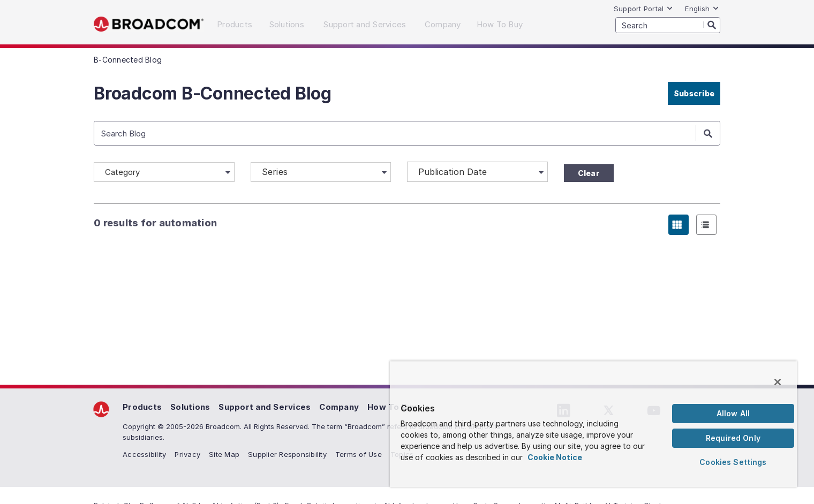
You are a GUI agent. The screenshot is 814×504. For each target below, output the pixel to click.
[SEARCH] (668, 25)
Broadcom (149, 24)
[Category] (164, 172)
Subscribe (694, 93)
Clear (589, 173)
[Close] (778, 382)
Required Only (733, 438)
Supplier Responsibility (287, 454)
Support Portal (644, 9)
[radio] (679, 225)
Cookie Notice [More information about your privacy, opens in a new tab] (555, 457)
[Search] (712, 25)
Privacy (187, 454)
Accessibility (144, 454)
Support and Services (265, 407)
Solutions (190, 407)
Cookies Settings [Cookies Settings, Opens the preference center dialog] (733, 462)
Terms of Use (359, 454)
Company (339, 407)
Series (275, 172)
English (702, 9)
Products (142, 407)
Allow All (733, 413)
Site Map (224, 454)
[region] (593, 424)
